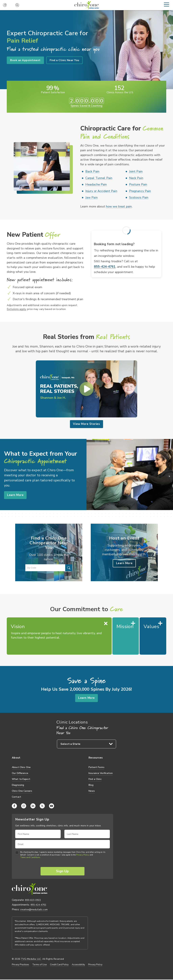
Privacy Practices (20, 965)
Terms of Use (40, 965)
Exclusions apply (16, 309)
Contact (16, 797)
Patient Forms (96, 767)
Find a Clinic (95, 779)
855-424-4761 (105, 267)
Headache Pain (96, 184)
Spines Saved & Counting (86, 106)
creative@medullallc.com (34, 910)
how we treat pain (119, 206)
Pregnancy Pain (140, 191)
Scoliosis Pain (139, 197)
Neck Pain (136, 178)
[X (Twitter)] (42, 806)
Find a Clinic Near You (64, 60)
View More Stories (86, 424)
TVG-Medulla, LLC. (31, 960)
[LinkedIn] (33, 806)
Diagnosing (18, 785)
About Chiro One (21, 767)
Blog (91, 785)
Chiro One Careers (22, 791)
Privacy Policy (83, 855)
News (92, 791)
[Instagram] (24, 806)
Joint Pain (136, 171)
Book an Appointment (25, 60)
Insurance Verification (101, 773)
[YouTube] (52, 806)
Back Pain (92, 171)
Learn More (16, 495)
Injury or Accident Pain (101, 191)
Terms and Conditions (30, 858)
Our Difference (20, 773)
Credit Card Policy (59, 965)
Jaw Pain (91, 197)
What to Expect (21, 779)
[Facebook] (14, 806)
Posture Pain (138, 184)
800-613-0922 (33, 901)
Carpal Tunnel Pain (99, 178)
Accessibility (78, 965)
